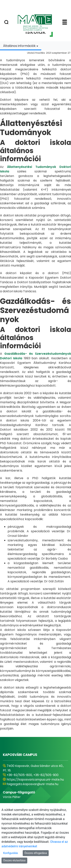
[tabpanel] (35, 391)
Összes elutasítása (14, 860)
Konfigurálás (11, 853)
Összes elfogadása (36, 853)
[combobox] (21, 46)
